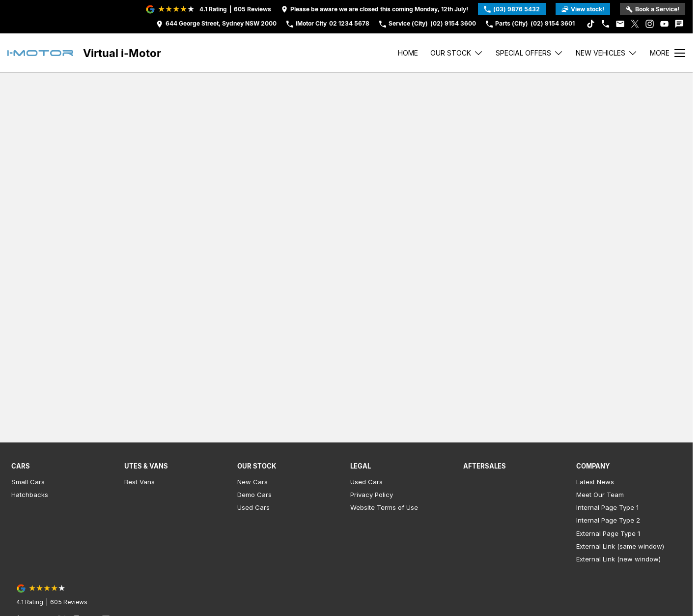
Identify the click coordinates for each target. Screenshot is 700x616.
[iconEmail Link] (620, 24)
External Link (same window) (620, 546)
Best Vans (140, 482)
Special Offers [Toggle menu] (530, 53)
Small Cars (28, 482)
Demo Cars (254, 495)
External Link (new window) (618, 559)
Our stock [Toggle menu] (457, 53)
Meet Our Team (600, 495)
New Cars (252, 482)
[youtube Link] (664, 24)
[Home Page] (40, 53)
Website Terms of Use (384, 507)
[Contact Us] (216, 24)
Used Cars (253, 507)
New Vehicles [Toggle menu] (607, 53)
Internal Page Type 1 (607, 507)
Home (408, 53)
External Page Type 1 (608, 533)
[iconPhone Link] (605, 24)
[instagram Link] (650, 24)
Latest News (595, 482)
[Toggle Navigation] (668, 53)
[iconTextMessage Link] (679, 24)
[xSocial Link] (635, 24)
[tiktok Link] (591, 24)
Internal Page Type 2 (608, 520)
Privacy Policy (372, 495)
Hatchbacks (30, 495)
